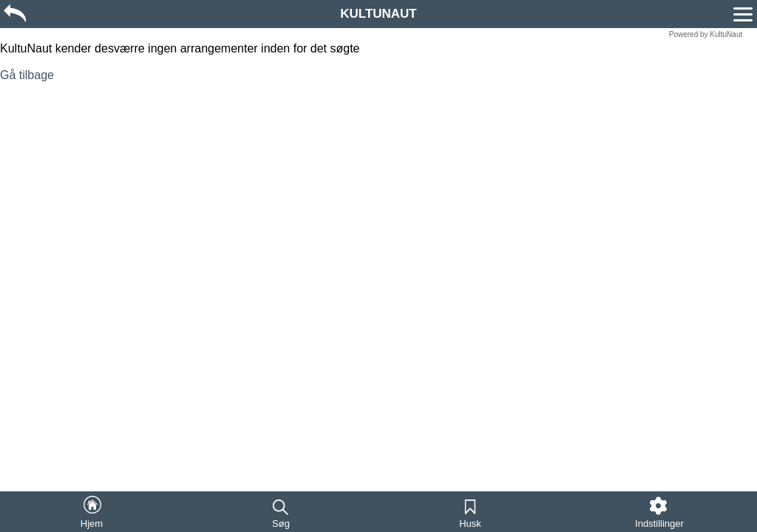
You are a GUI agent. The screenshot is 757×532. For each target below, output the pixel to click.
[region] (378, 13)
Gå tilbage (27, 75)
